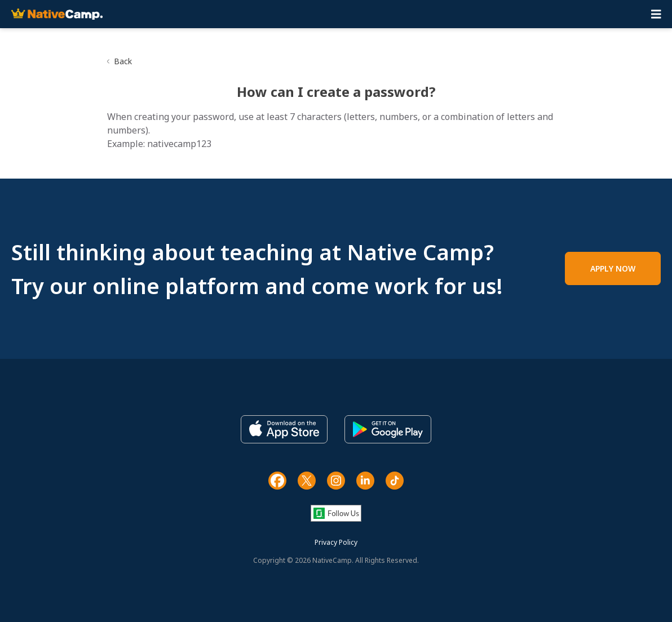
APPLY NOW (613, 268)
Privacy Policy (336, 542)
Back (123, 61)
